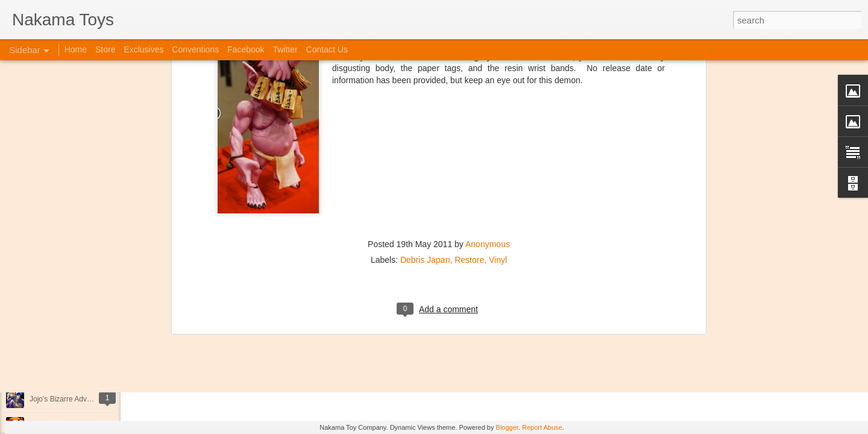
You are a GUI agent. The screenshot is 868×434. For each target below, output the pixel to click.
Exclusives (143, 49)
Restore (469, 142)
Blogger (507, 427)
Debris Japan (425, 142)
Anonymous (488, 126)
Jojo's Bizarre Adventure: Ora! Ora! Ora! (93, 399)
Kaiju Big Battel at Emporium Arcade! (89, 372)
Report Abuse (542, 427)
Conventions (195, 49)
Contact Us (327, 49)
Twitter (285, 49)
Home (76, 49)
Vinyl (498, 142)
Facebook (246, 49)
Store (105, 49)
